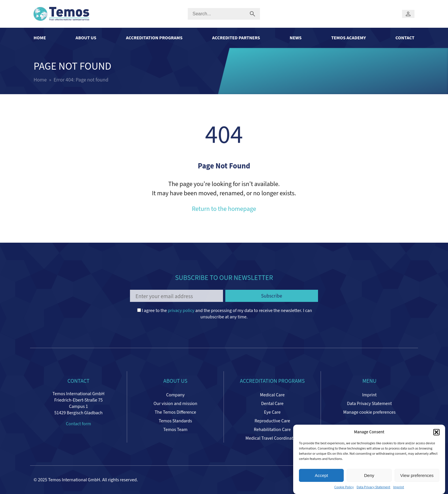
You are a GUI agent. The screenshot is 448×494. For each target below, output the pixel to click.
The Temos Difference (175, 412)
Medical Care (272, 395)
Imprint (399, 489)
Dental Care (272, 404)
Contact (405, 38)
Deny (369, 477)
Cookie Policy (344, 489)
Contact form (78, 424)
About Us (86, 38)
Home (40, 38)
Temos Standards (175, 421)
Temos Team (175, 430)
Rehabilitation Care (272, 430)
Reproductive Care (272, 421)
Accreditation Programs (154, 38)
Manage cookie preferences (369, 412)
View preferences (417, 477)
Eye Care (272, 412)
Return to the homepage (224, 209)
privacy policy (181, 311)
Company (175, 395)
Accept (321, 477)
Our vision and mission (175, 404)
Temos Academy (349, 38)
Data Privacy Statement (374, 489)
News (296, 38)
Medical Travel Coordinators (272, 438)
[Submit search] (252, 14)
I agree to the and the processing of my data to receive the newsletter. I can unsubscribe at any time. (225, 314)
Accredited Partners (236, 38)
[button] (436, 433)
